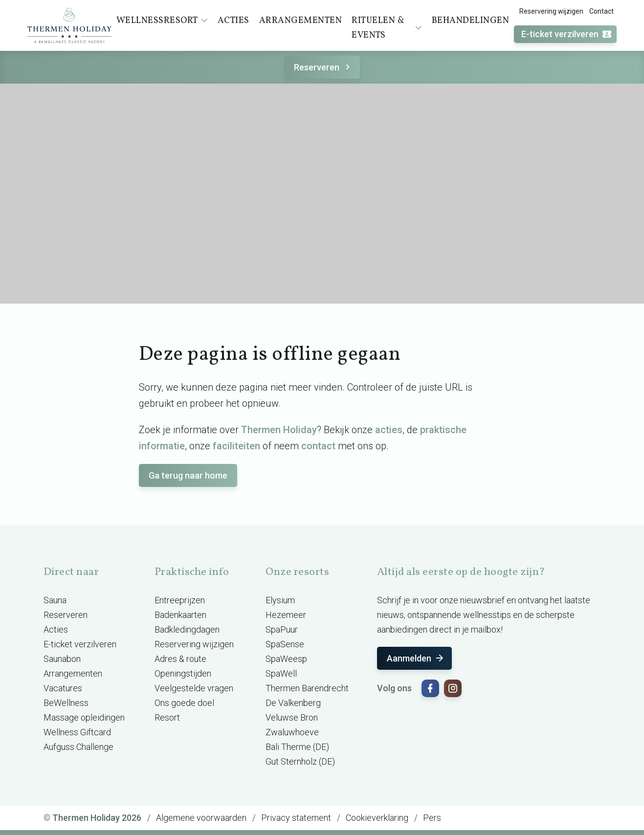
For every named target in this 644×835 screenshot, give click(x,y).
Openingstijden (183, 673)
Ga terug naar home (188, 475)
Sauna (55, 600)
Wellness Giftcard (77, 732)
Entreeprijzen (180, 600)
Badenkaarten (180, 615)
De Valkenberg (293, 703)
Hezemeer (286, 615)
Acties (56, 629)
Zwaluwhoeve (292, 732)
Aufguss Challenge (78, 747)
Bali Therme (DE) (297, 747)
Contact (601, 11)
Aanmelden (416, 658)
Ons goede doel (184, 703)
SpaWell (281, 673)
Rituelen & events (387, 28)
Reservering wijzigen (551, 11)
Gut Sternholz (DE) (300, 761)
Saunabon (62, 659)
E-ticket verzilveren (567, 34)
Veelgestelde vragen (194, 688)
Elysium (280, 600)
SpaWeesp (286, 659)
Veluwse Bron (292, 717)
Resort (167, 717)
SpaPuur (282, 629)
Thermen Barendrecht (307, 688)
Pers (432, 818)
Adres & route (180, 659)
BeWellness (66, 703)
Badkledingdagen (187, 629)
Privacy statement (296, 818)
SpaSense (285, 644)
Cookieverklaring (377, 818)
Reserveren (323, 67)
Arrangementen (73, 673)
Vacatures (63, 688)
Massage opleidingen (84, 717)
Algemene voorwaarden (201, 818)
